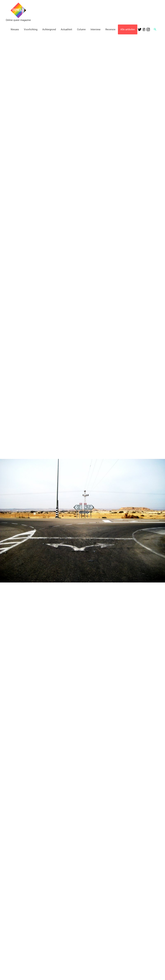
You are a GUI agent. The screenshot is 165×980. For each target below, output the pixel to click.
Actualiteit (66, 29)
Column (81, 29)
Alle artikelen (128, 29)
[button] (155, 29)
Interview (96, 29)
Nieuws (15, 29)
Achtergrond (49, 29)
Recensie (110, 29)
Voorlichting (31, 29)
